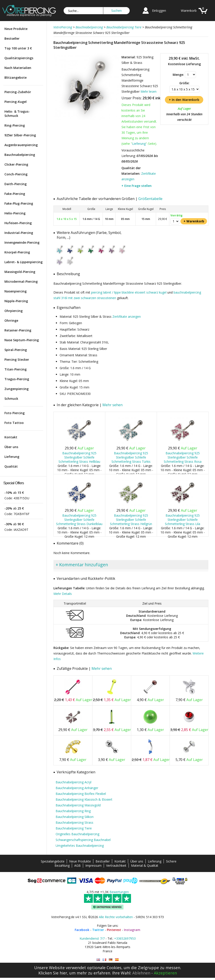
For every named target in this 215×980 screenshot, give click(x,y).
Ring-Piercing (15, 125)
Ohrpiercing (14, 311)
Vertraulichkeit (116, 865)
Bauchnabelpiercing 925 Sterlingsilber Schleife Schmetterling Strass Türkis (131, 457)
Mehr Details (63, 594)
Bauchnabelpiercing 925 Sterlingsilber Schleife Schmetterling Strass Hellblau (79, 457)
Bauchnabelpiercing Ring (73, 811)
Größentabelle (150, 199)
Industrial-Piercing (19, 233)
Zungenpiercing (17, 389)
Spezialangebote (53, 861)
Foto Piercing (15, 413)
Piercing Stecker (17, 360)
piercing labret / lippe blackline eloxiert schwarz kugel (129, 292)
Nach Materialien (18, 68)
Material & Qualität (145, 865)
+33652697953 (125, 938)
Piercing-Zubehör (18, 92)
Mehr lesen (149, 91)
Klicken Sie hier (53, 973)
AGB (77, 865)
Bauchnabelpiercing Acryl (73, 782)
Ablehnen (141, 973)
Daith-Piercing (16, 184)
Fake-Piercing (15, 194)
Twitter (98, 930)
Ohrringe (11, 320)
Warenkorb (189, 11)
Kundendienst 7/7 (92, 938)
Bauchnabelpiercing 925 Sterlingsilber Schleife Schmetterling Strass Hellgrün (131, 520)
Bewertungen (119, 892)
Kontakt (11, 437)
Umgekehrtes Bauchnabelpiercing (80, 846)
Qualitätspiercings (19, 58)
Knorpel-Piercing (17, 252)
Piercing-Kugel (16, 102)
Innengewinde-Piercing (22, 242)
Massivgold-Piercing (20, 272)
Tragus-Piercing (17, 379)
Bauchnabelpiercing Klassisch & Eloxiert (84, 799)
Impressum (93, 865)
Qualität (11, 466)
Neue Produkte (16, 29)
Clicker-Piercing (16, 164)
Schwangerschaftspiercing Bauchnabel (83, 840)
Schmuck (11, 399)
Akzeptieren (165, 973)
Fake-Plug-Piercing (19, 203)
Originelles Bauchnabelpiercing (77, 834)
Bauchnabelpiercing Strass (74, 822)
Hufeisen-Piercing (18, 223)
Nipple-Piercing (16, 301)
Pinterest (114, 930)
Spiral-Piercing (16, 350)
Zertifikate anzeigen (127, 317)
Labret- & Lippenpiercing (23, 262)
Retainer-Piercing (18, 330)
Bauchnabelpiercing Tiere (74, 828)
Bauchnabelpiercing (20, 155)
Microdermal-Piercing (21, 281)
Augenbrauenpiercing (21, 145)
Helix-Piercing (15, 213)
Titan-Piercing (16, 369)
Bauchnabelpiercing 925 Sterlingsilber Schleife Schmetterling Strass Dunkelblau (79, 520)
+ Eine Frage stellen (137, 186)
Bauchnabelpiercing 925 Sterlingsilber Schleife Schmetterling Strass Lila (183, 520)
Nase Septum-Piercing (22, 340)
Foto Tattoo (14, 423)
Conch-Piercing (16, 174)
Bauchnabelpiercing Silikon (75, 817)
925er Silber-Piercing (20, 135)
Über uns (11, 447)
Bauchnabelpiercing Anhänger (77, 788)
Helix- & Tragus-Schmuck (17, 114)
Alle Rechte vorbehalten (116, 917)
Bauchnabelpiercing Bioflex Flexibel (81, 794)
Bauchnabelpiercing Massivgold (78, 805)
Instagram (132, 930)
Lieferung (12, 457)
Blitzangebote (16, 77)
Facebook (82, 930)
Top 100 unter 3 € (18, 48)
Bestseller (12, 38)
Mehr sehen (112, 405)
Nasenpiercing (16, 291)
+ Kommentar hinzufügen (82, 565)
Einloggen (159, 11)
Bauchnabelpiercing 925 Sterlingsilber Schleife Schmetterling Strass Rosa (183, 457)
